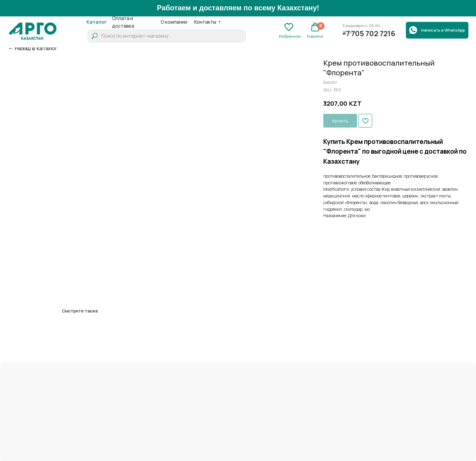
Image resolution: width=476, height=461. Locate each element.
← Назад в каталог (33, 48)
